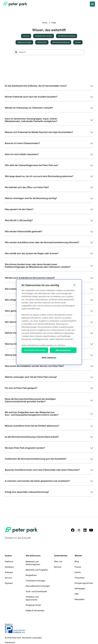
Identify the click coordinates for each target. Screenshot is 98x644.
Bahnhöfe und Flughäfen (37, 570)
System (8, 556)
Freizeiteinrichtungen (35, 581)
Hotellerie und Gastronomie (32, 598)
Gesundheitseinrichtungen (38, 586)
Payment (9, 583)
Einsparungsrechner (84, 583)
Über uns (58, 561)
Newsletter (80, 599)
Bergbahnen (31, 575)
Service (8, 578)
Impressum (10, 642)
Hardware (9, 567)
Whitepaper (80, 589)
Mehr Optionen (49, 357)
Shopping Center (33, 605)
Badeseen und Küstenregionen (33, 563)
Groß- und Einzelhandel (36, 591)
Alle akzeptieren (63, 350)
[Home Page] (15, 4)
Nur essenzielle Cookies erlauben (35, 350)
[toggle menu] (92, 4)
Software (9, 572)
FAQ (76, 594)
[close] (74, 285)
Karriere (58, 567)
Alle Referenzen (33, 556)
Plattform (9, 562)
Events (78, 572)
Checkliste (79, 578)
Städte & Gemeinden (35, 611)
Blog (77, 561)
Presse (78, 567)
